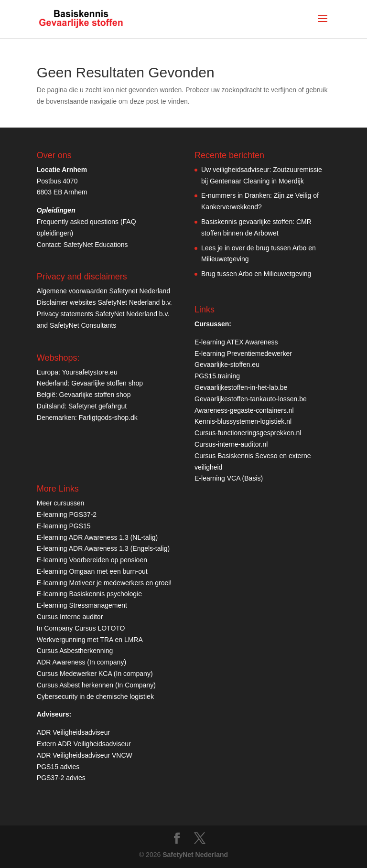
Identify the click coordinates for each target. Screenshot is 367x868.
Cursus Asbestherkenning (75, 651)
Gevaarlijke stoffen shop (107, 383)
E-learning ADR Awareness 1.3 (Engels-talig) (103, 548)
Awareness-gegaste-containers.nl (244, 410)
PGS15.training (218, 376)
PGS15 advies (58, 767)
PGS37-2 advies (61, 778)
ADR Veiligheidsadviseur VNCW (85, 755)
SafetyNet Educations (96, 245)
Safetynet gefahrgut (97, 406)
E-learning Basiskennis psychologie (89, 594)
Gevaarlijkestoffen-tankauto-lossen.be (251, 399)
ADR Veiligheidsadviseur (73, 732)
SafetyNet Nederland (195, 855)
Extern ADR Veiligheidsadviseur (84, 744)
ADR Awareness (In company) (81, 662)
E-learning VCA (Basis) (229, 478)
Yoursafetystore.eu (89, 372)
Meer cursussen (61, 503)
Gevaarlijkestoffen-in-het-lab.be (241, 387)
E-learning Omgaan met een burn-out (92, 571)
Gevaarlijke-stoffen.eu (227, 364)
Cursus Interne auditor (70, 617)
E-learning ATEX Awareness (236, 342)
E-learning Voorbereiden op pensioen (92, 560)
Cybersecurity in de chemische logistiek (95, 697)
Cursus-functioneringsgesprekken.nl (248, 433)
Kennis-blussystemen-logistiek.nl (243, 421)
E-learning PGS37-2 (67, 514)
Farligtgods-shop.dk (108, 418)
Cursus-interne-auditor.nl (231, 444)
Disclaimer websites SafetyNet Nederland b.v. (104, 302)
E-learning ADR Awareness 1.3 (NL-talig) (97, 537)
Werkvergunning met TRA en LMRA (90, 640)
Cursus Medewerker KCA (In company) (95, 674)
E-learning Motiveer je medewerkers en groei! (104, 583)
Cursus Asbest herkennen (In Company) (96, 685)
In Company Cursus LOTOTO (81, 628)
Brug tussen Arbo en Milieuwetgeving (256, 274)
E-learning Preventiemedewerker (243, 354)
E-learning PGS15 (64, 526)
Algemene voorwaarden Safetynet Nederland (103, 291)
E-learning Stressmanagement (82, 605)
